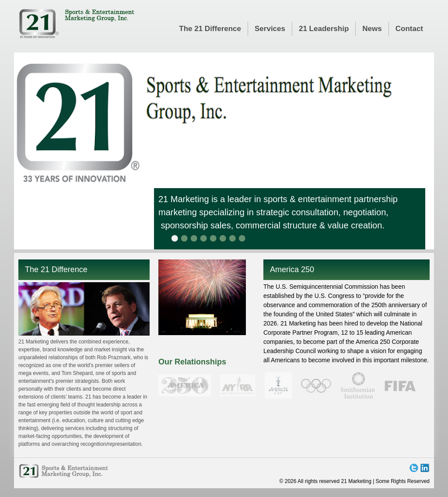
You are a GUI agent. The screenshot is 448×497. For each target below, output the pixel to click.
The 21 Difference (210, 29)
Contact (409, 29)
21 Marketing (77, 24)
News (372, 29)
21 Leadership (324, 29)
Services (270, 29)
